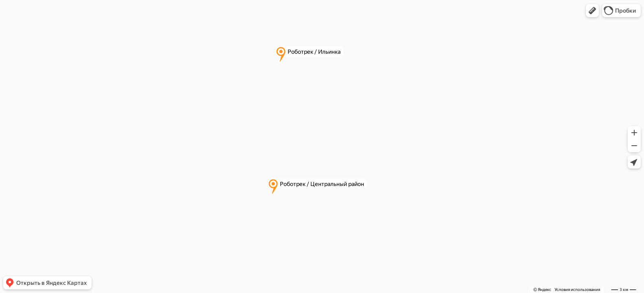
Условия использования (577, 290)
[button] (592, 11)
